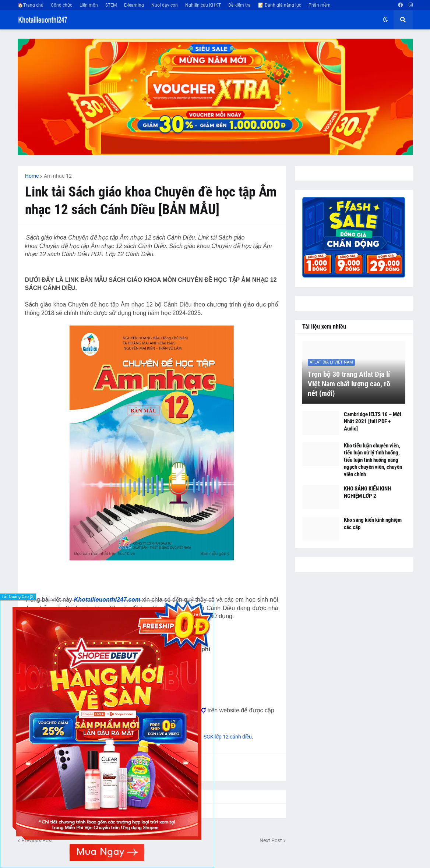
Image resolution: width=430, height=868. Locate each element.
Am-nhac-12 (58, 176)
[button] (385, 20)
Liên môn (89, 5)
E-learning (134, 5)
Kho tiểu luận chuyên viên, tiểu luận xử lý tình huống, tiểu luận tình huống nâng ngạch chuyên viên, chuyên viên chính (373, 460)
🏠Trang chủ (31, 5)
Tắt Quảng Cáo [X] (18, 597)
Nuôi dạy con (165, 5)
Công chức (61, 5)
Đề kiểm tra (239, 5)
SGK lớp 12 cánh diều (228, 737)
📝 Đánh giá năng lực (280, 5)
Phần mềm (320, 5)
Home (32, 176)
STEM (111, 5)
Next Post (271, 840)
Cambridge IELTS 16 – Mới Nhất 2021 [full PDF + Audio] (373, 421)
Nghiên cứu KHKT (203, 5)
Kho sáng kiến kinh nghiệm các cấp (373, 524)
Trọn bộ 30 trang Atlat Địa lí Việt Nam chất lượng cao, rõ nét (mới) (349, 384)
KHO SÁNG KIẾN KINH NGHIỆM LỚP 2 (367, 492)
